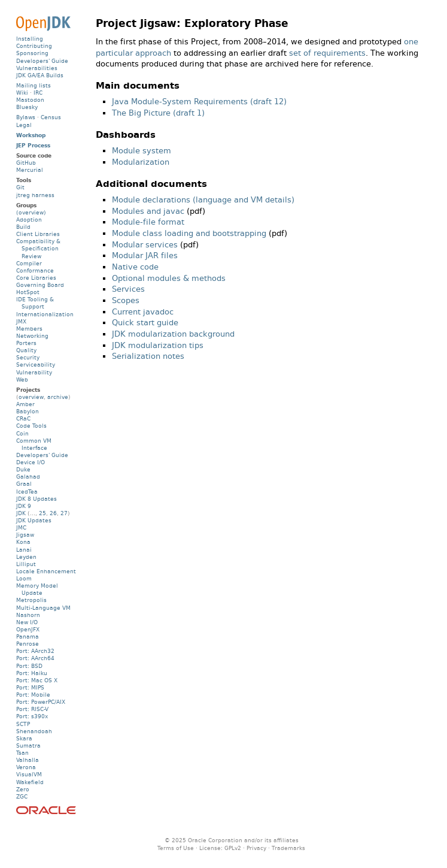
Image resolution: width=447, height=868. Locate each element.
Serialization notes (148, 356)
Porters (26, 343)
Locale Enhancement (46, 571)
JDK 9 (24, 506)
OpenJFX (28, 629)
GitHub (26, 163)
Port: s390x (32, 716)
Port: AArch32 (35, 651)
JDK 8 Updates (37, 499)
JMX (21, 321)
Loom (24, 578)
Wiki (22, 93)
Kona (23, 542)
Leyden (26, 557)
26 (53, 513)
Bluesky (27, 107)
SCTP (23, 724)
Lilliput (26, 564)
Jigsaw (25, 535)
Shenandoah (34, 731)
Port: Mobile (33, 695)
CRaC (23, 418)
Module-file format (148, 222)
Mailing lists (34, 85)
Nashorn (28, 615)
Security (28, 357)
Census (51, 117)
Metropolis (31, 600)
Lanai (24, 550)
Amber (25, 404)
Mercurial (30, 170)
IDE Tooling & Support (35, 303)
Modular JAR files (145, 255)
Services (128, 289)
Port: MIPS (30, 687)
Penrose (28, 644)
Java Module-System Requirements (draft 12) (199, 102)
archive (58, 397)
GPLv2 (233, 848)
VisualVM (29, 774)
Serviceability (36, 365)
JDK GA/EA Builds (40, 75)
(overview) (31, 212)
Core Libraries (36, 278)
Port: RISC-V (32, 709)
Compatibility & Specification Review (38, 248)
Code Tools (31, 426)
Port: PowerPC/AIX (41, 702)
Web (22, 379)
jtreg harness (35, 195)
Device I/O (31, 462)
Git (20, 187)
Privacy (256, 848)
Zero (23, 789)
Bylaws (26, 117)
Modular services (145, 245)
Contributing (34, 46)
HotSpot (28, 292)
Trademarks (288, 848)
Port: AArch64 (35, 658)
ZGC (22, 796)
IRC (38, 93)
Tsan (22, 753)
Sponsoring (32, 53)
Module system (142, 151)
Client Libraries (38, 234)
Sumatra (28, 745)
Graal (24, 484)
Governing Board (40, 285)
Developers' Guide (42, 61)
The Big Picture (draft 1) (158, 113)
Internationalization (45, 314)
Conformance (35, 270)
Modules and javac (148, 211)
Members (29, 329)
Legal (24, 125)
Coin (22, 433)
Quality (26, 350)
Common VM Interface (34, 444)
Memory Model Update (37, 589)
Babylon (28, 411)
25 (42, 513)
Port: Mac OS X (37, 680)
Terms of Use (176, 848)
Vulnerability (34, 372)
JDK (21, 513)
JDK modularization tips (158, 345)
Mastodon (30, 100)
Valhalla (28, 760)
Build (23, 227)
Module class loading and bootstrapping (189, 233)
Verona (26, 767)
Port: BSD (29, 666)
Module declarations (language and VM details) (203, 200)
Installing (30, 39)
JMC (21, 527)
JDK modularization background (173, 334)
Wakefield (30, 782)
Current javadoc (143, 312)
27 (64, 513)
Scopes (126, 300)
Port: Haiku (32, 673)
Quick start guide (145, 323)
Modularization (141, 162)
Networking (32, 336)
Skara (24, 738)
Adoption (29, 220)
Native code (135, 267)
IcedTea (27, 492)
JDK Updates (34, 520)
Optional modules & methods (169, 278)
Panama (28, 636)
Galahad (28, 477)
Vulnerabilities (37, 68)
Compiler (29, 263)
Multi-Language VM (43, 608)
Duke (23, 469)
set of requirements (327, 53)
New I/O (27, 622)
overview (31, 397)
